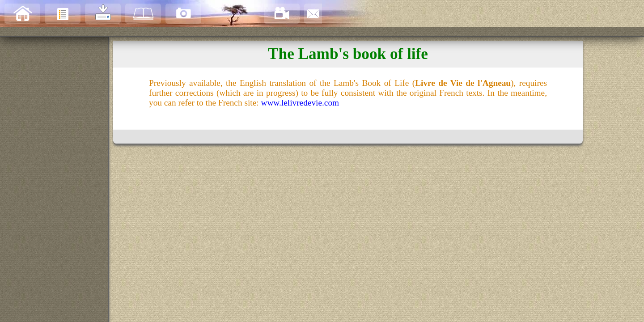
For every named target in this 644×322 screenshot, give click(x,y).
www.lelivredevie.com (300, 103)
